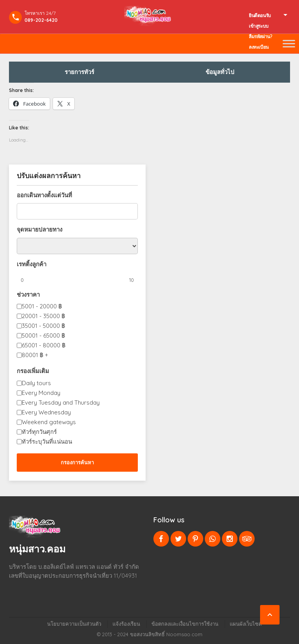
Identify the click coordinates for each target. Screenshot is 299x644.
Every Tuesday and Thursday (61, 402)
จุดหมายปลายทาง (40, 229)
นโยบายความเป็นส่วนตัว (74, 624)
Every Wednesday (46, 412)
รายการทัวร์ (79, 72)
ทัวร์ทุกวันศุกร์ (39, 432)
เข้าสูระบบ (259, 26)
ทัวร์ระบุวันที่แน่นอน (47, 441)
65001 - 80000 (44, 345)
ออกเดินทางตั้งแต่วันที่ (44, 195)
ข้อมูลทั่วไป (220, 72)
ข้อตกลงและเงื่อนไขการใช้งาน (185, 624)
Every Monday (41, 393)
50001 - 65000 (43, 335)
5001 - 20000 (42, 306)
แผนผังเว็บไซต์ (246, 624)
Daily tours (36, 383)
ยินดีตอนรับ (260, 15)
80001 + (35, 355)
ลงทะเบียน (259, 47)
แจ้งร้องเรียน (126, 624)
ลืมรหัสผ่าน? (260, 36)
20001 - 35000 (43, 316)
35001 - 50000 (43, 326)
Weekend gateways (49, 422)
